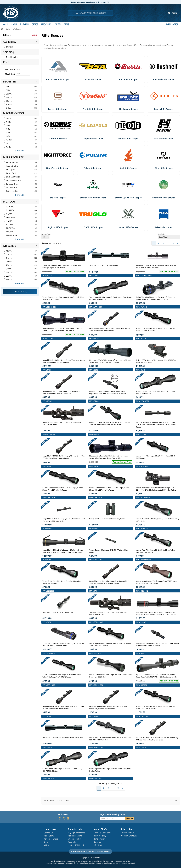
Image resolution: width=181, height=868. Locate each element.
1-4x (7, 125)
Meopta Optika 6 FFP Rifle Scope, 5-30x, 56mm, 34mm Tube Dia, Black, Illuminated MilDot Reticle (110, 424)
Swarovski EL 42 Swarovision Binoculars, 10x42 (107, 519)
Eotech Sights (11, 191)
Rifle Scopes (17, 29)
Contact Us (48, 833)
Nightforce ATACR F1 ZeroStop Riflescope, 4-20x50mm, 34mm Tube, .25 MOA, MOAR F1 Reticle (110, 361)
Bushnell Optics (12, 177)
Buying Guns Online (76, 833)
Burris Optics (10, 173)
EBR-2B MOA (10, 235)
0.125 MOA (10, 207)
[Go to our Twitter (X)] (64, 818)
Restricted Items (75, 836)
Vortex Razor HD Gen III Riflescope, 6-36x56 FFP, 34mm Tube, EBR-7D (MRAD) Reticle (157, 582)
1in (6, 87)
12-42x (8, 140)
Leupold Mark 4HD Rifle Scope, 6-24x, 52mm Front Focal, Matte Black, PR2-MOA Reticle (64, 520)
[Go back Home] (2, 29)
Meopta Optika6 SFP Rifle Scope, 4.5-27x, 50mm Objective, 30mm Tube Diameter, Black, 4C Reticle (108, 392)
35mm (8, 101)
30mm (8, 94)
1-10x (7, 118)
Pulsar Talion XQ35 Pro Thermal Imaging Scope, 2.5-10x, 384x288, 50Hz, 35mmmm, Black (63, 645)
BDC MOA (9, 228)
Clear (35, 35)
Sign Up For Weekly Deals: (113, 814)
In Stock (8, 47)
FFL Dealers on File (76, 845)
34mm (8, 97)
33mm (8, 276)
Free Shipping (11, 57)
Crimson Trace (11, 184)
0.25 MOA (9, 210)
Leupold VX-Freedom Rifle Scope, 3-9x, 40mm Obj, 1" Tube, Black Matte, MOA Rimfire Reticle (109, 582)
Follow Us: (63, 814)
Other (7, 108)
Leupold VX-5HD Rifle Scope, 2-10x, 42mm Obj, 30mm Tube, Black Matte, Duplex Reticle (109, 329)
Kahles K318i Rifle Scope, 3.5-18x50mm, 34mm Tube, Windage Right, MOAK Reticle (62, 266)
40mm (8, 105)
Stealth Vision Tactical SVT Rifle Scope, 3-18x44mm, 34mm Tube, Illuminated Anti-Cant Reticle (108, 457)
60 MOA (8, 225)
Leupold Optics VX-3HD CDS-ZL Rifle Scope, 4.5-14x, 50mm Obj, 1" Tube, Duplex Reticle (109, 708)
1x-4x (7, 147)
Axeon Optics (11, 166)
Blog (46, 842)
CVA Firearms (11, 188)
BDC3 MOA (10, 232)
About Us (98, 845)
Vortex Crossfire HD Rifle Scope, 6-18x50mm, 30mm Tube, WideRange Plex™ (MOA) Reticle (62, 676)
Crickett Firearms (12, 180)
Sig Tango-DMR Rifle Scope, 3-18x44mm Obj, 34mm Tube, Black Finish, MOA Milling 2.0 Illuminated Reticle (156, 676)
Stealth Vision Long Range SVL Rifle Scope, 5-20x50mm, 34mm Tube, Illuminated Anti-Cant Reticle (63, 329)
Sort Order (169, 236)
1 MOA (8, 214)
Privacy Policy (100, 836)
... (168, 243)
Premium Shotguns (129, 836)
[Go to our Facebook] (60, 818)
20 (173, 243)
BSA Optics (10, 170)
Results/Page (46, 236)
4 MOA (8, 221)
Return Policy (73, 842)
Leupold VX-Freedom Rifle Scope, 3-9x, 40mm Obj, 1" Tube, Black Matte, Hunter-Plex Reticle (62, 392)
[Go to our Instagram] (68, 818)
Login (46, 845)
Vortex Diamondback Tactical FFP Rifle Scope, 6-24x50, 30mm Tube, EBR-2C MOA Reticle (110, 489)
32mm (8, 272)
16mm (8, 251)
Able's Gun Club (127, 833)
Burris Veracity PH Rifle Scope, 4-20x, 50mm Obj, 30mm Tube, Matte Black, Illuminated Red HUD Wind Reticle (157, 613)
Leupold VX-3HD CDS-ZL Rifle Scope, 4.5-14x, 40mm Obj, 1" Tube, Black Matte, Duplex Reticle (63, 457)
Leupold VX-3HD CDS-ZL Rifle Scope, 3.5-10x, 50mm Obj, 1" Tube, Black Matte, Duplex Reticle (157, 739)
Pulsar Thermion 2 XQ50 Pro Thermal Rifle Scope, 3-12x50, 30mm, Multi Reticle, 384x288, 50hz (156, 298)
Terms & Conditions (103, 833)
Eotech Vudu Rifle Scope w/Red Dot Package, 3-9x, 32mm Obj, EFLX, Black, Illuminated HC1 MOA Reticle (156, 489)
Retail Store (49, 836)
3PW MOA (9, 217)
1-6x (7, 133)
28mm (8, 265)
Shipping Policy (74, 839)
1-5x (7, 129)
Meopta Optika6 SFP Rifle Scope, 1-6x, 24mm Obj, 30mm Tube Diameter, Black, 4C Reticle (157, 645)
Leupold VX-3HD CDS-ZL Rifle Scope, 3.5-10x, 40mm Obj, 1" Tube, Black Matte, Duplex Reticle (63, 708)
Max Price (9, 74)
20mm (8, 254)
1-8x (7, 136)
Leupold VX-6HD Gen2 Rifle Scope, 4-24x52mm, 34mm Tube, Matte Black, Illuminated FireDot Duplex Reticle (63, 551)
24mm (8, 258)
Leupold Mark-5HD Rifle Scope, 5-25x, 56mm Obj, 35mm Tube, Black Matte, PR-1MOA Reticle (64, 361)
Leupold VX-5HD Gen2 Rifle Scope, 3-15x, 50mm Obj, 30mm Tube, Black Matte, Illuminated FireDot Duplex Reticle (156, 425)
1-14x (7, 122)
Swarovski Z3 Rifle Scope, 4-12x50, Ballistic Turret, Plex (63, 738)
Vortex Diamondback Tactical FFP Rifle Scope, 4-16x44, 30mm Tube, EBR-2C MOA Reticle (63, 489)
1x (6, 143)
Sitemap (98, 842)
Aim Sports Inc (11, 162)
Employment (100, 839)
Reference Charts (51, 839)
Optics (8, 29)
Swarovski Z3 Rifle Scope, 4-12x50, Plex (104, 265)
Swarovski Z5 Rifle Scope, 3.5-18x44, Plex (58, 612)
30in (7, 90)
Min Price (9, 70)
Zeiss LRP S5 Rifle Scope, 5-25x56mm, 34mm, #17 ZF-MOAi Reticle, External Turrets (156, 266)
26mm (8, 262)
